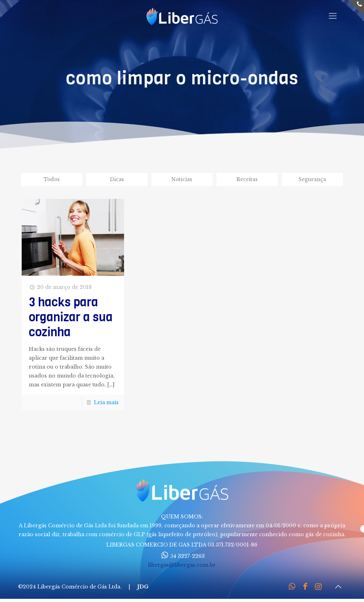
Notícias (182, 180)
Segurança (312, 180)
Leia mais (106, 403)
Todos (52, 180)
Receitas (247, 180)
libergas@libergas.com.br (182, 566)
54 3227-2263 (182, 557)
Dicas (117, 180)
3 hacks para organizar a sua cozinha (71, 318)
